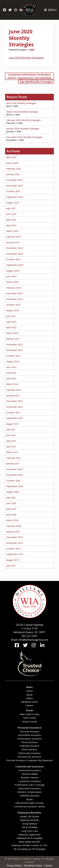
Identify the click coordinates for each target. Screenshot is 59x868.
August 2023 (13, 310)
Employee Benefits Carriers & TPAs (29, 845)
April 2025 (11, 225)
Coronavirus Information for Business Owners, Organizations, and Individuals (30, 76)
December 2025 (14, 180)
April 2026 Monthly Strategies (21, 103)
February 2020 (14, 526)
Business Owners (30, 777)
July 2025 (11, 208)
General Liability (30, 774)
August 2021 (13, 424)
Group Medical (30, 824)
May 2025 (11, 220)
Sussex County (29, 722)
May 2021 (11, 441)
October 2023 (13, 305)
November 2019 (15, 543)
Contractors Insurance (30, 781)
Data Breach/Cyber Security (29, 803)
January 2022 (13, 395)
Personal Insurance (30, 731)
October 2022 (13, 356)
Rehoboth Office (29, 702)
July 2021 (11, 429)
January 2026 (13, 174)
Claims (29, 698)
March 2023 (12, 333)
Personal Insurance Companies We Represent (30, 760)
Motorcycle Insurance (30, 753)
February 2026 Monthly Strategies (24, 120)
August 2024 (13, 271)
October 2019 (13, 549)
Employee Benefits (30, 820)
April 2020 (11, 515)
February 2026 (14, 169)
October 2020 (13, 481)
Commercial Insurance (29, 770)
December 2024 (14, 248)
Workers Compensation (29, 792)
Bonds (30, 799)
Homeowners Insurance (29, 739)
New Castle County (30, 714)
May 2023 (11, 322)
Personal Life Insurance (30, 757)
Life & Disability (29, 827)
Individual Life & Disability (29, 838)
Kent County (30, 718)
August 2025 (13, 203)
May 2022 (11, 373)
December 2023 (14, 293)
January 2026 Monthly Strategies (23, 129)
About (29, 695)
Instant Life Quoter (29, 816)
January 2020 (13, 532)
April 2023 (11, 327)
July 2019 (11, 566)
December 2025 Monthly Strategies (24, 137)
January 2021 (13, 463)
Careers (30, 705)
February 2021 (14, 458)
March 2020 (12, 520)
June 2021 (11, 435)
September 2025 (15, 197)
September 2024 (15, 265)
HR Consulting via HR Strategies (29, 849)
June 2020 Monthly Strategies (26, 58)
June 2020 (11, 503)
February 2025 (14, 237)
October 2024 (13, 259)
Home (30, 691)
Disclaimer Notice (33, 865)
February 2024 (14, 288)
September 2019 (15, 554)
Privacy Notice (14, 865)
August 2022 (13, 361)
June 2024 (11, 276)
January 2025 (13, 242)
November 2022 (15, 350)
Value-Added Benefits (29, 842)
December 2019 (14, 537)
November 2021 (15, 407)
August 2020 (13, 492)
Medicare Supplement (29, 835)
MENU (50, 10)
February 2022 (14, 390)
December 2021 (14, 401)
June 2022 (11, 367)
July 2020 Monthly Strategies (36, 82)
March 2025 (12, 231)
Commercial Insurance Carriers (29, 806)
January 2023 (13, 339)
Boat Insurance (29, 749)
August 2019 (13, 560)
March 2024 (12, 282)
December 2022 (14, 345)
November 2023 (15, 299)
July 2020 (11, 498)
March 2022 (12, 384)
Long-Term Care (29, 831)
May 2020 (11, 509)
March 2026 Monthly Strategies (22, 112)
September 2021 (15, 418)
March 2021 (12, 452)
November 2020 (15, 475)
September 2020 (15, 486)
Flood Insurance (30, 742)
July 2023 (11, 316)
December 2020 (14, 469)
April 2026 (11, 157)
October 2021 (13, 412)
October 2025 (13, 191)
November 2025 (15, 186)
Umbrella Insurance (29, 746)
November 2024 (15, 254)
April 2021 (11, 446)
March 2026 (12, 163)
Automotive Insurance (29, 735)
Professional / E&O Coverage (30, 785)
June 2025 (11, 214)
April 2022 (11, 378)
